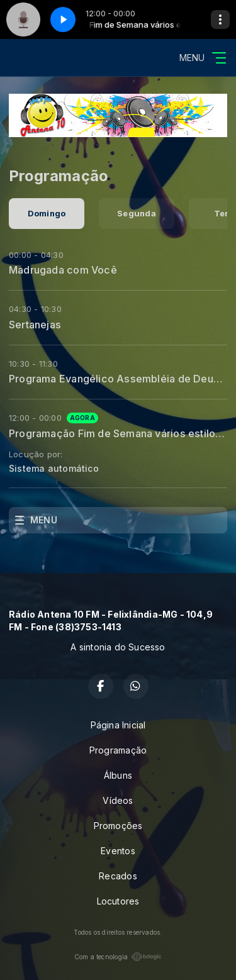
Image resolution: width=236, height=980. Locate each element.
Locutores (118, 901)
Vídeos (118, 800)
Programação (118, 750)
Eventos (118, 851)
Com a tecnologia (118, 957)
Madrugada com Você (63, 270)
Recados (118, 876)
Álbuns (118, 775)
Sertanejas (35, 325)
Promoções (118, 826)
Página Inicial (118, 725)
